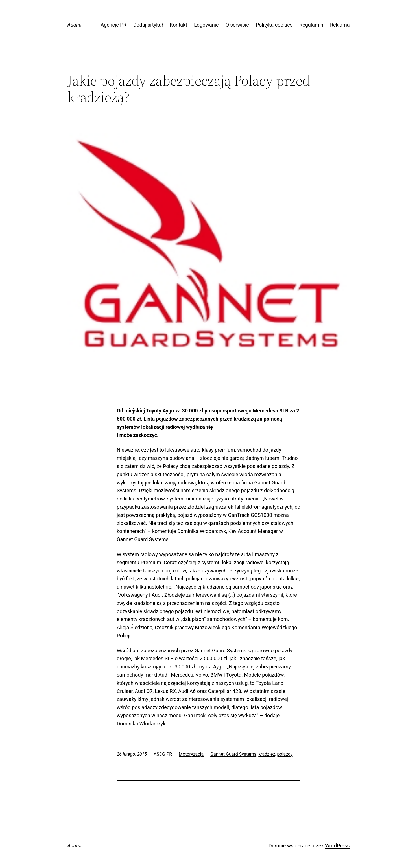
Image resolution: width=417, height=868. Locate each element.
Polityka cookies (274, 25)
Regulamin (311, 25)
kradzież (267, 754)
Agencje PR (113, 25)
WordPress (337, 846)
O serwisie (237, 25)
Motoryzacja (191, 754)
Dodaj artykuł (148, 25)
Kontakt (178, 25)
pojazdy (285, 754)
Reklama (340, 25)
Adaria (75, 25)
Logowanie (206, 25)
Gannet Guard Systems (233, 754)
